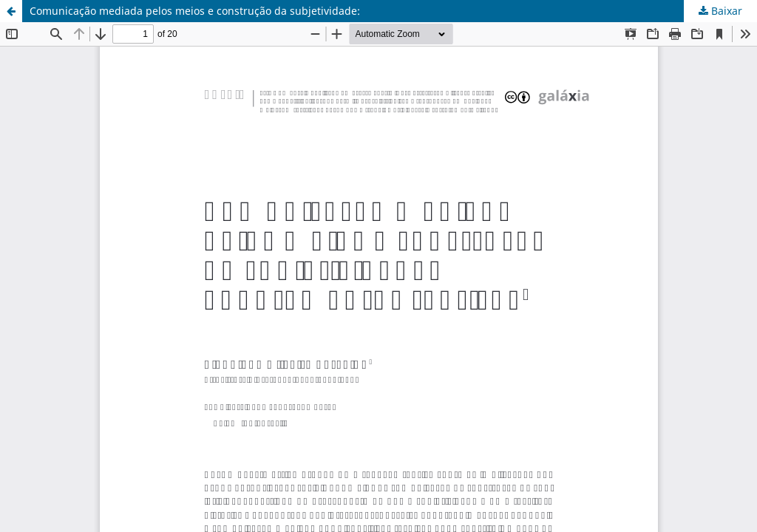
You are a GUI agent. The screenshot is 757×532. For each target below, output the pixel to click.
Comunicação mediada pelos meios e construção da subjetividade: (195, 11)
